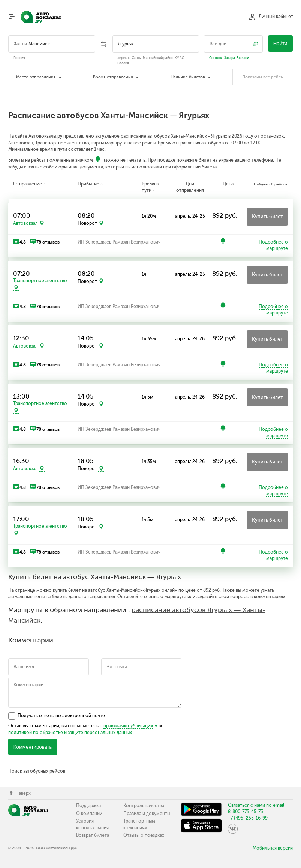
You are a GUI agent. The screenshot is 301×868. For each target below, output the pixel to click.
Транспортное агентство (40, 281)
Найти (280, 43)
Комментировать (33, 747)
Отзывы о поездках (144, 835)
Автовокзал (25, 223)
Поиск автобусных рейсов (37, 771)
